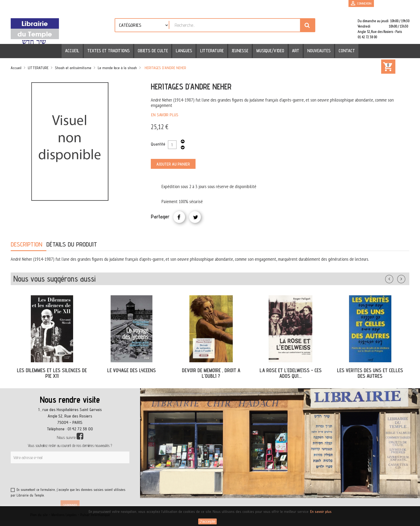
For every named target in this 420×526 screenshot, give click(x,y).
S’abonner (70, 505)
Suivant (405, 278)
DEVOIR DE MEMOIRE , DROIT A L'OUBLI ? (211, 373)
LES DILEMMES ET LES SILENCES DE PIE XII (52, 373)
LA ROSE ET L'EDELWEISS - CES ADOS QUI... (291, 373)
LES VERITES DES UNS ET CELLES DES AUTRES (370, 373)
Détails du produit (72, 244)
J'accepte (207, 521)
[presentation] (62, 476)
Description (27, 244)
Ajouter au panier (173, 164)
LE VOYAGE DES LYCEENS (132, 370)
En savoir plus (165, 115)
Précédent (395, 278)
